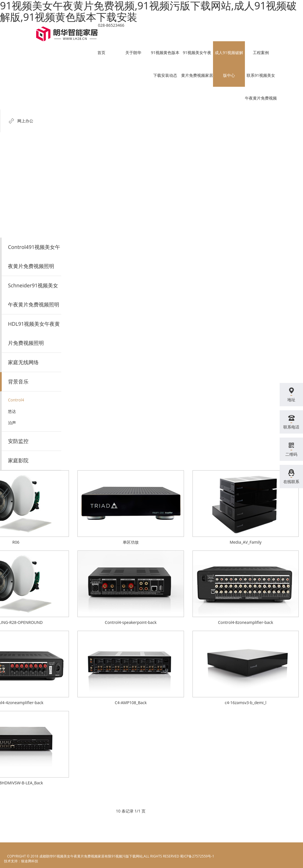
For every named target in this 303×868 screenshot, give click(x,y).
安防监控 (18, 441)
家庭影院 (18, 460)
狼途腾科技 (30, 861)
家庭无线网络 (23, 362)
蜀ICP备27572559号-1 (197, 856)
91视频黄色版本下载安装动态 (165, 64)
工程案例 (261, 52)
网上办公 (25, 121)
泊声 (12, 423)
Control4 (16, 400)
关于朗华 (133, 52)
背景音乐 (18, 382)
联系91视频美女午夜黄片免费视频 (261, 87)
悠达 (12, 411)
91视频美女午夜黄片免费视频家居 (197, 64)
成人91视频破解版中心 (229, 64)
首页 (101, 52)
